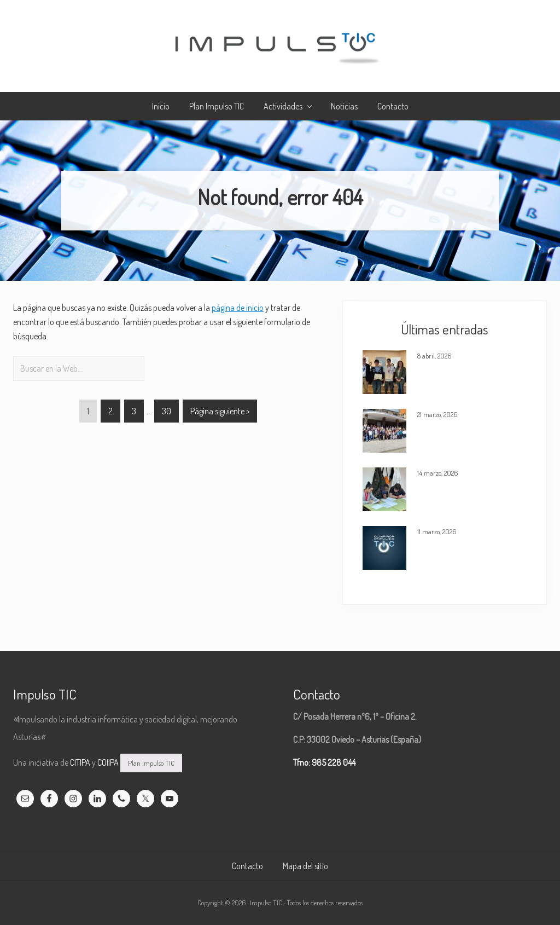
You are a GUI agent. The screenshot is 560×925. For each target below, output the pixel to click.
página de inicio (238, 308)
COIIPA (108, 762)
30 (166, 413)
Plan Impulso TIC (151, 763)
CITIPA (80, 762)
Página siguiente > (220, 411)
